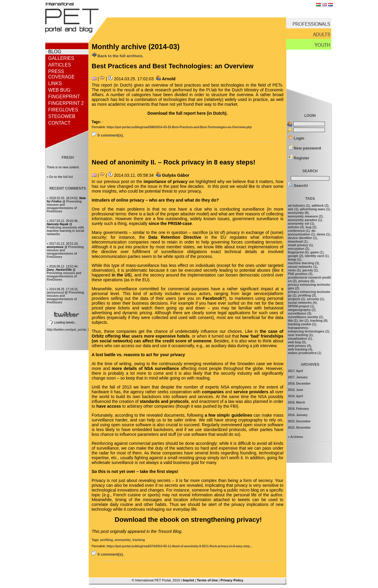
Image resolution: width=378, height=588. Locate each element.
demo (321, 234)
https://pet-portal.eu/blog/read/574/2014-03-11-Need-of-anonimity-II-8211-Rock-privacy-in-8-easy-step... (179, 546)
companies (214, 392)
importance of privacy (165, 182)
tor (301, 321)
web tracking (298, 349)
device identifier (300, 238)
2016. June (295, 390)
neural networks (300, 267)
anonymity (123, 540)
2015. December (299, 421)
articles (293, 227)
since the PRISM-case (170, 223)
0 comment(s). (108, 135)
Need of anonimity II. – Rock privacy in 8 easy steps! (174, 162)
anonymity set (299, 223)
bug (309, 227)
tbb (290, 321)
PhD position (298, 274)
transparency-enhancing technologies (306, 329)
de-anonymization (302, 232)
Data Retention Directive (175, 237)
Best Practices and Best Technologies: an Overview (173, 66)
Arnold (169, 79)
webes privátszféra (302, 353)
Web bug (59, 90)
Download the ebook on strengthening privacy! (188, 520)
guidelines (242, 415)
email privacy (298, 245)
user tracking (298, 335)
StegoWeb (62, 116)
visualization (297, 338)
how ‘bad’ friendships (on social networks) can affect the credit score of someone (188, 338)
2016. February (298, 409)
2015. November (299, 428)
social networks (300, 303)
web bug (294, 342)
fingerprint (296, 252)
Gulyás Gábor (176, 175)
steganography (299, 310)
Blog (55, 52)
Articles (60, 65)
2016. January (298, 415)
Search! (298, 186)
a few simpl (216, 415)
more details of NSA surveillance (145, 368)
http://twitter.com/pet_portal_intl (69, 330)
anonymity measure (303, 216)
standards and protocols (164, 401)
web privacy (297, 346)
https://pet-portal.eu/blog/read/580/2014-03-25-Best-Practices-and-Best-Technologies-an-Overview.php (179, 127)
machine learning (301, 263)
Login (296, 138)
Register (299, 158)
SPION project (299, 306)
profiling (106, 540)
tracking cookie (300, 324)
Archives (297, 437)
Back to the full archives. (118, 56)
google (293, 256)
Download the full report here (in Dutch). (188, 113)
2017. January (298, 377)
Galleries (61, 58)
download (295, 241)
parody (308, 270)
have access (108, 406)
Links (55, 83)
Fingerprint (64, 97)
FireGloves (63, 110)
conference (296, 231)
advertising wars (312, 209)
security (313, 299)
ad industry (296, 205)
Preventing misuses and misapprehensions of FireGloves (64, 206)
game (315, 252)
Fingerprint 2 (66, 103)
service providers (251, 392)
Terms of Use (207, 580)
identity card (314, 256)
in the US (121, 275)
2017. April (295, 371)
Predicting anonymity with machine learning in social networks (65, 231)
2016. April (295, 396)
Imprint (188, 580)
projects (294, 299)
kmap (292, 259)
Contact (59, 123)
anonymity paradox (303, 220)
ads (291, 209)
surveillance (297, 313)
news (292, 270)
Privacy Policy (232, 580)
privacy (304, 281)
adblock (317, 205)
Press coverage (61, 74)
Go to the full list (61, 177)
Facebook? (214, 298)
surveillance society (303, 317)
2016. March (296, 402)
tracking (139, 540)
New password (304, 148)
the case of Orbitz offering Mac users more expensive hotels (188, 334)
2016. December (299, 384)
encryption (296, 249)
